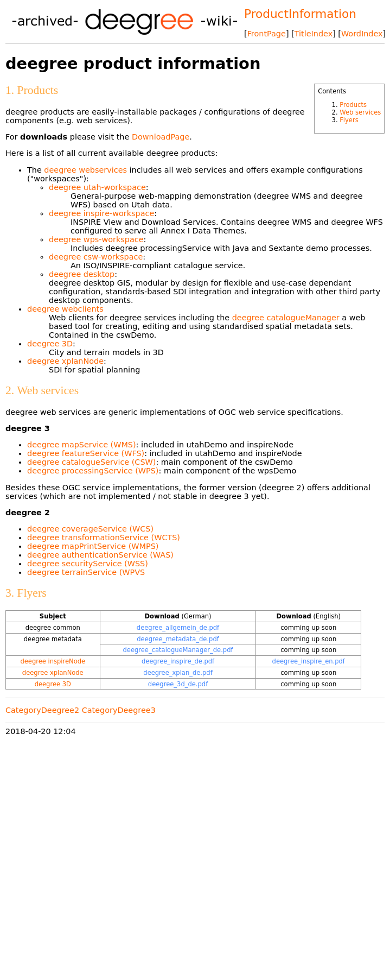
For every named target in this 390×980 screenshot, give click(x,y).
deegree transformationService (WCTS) (104, 538)
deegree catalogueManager (286, 318)
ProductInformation (300, 14)
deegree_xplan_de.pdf (178, 673)
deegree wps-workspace (96, 239)
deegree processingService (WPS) (93, 471)
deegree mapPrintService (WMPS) (93, 546)
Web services (360, 112)
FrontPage (267, 34)
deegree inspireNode (53, 661)
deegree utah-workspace (97, 187)
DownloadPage (161, 137)
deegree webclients (65, 309)
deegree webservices (85, 170)
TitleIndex (314, 34)
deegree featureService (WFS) (86, 453)
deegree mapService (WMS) (82, 445)
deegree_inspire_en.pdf (309, 661)
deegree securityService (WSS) (88, 564)
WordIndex (362, 34)
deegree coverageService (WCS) (90, 529)
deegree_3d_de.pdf (178, 684)
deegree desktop (82, 274)
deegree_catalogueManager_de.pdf (178, 650)
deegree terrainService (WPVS (86, 572)
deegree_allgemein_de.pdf (178, 628)
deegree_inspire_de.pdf (178, 661)
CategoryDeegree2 (42, 710)
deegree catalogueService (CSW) (91, 462)
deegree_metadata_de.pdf (178, 639)
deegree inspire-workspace (101, 213)
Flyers (349, 120)
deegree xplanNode (65, 361)
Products (353, 105)
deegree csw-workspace (96, 257)
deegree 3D (50, 344)
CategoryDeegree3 (119, 710)
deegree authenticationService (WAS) (100, 555)
